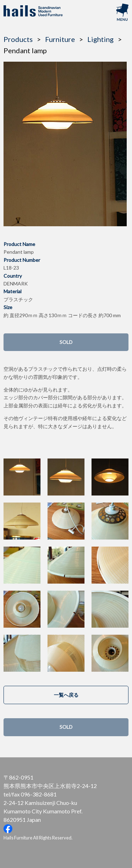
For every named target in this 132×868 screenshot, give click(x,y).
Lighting (100, 39)
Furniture (60, 39)
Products (18, 39)
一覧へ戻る (66, 695)
